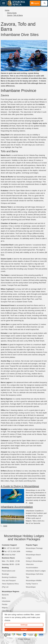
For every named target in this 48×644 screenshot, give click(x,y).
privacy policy (21, 617)
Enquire (36, 3)
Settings (24, 625)
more (31, 503)
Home (7, 10)
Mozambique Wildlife (34, 580)
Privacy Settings (24, 639)
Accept (24, 629)
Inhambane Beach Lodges (36, 571)
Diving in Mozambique (34, 561)
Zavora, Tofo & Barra (15, 15)
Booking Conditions (9, 577)
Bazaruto (5, 595)
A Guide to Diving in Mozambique (20, 486)
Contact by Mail (9, 555)
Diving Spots (12, 13)
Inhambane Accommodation (17, 507)
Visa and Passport (9, 580)
